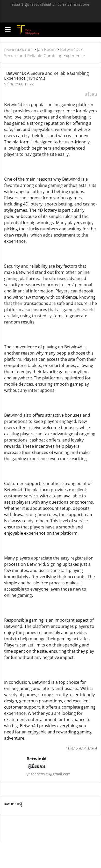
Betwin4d (86, 310)
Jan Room (46, 49)
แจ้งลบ (91, 94)
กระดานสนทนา (18, 49)
